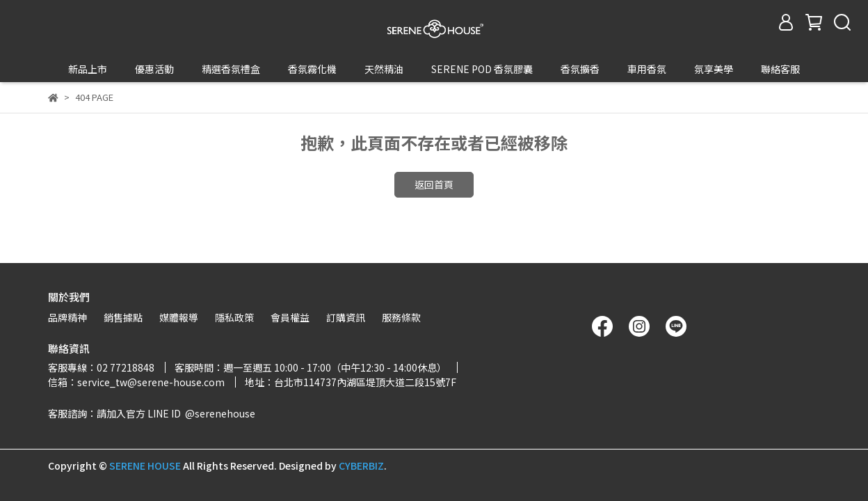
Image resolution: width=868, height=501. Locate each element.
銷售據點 (123, 317)
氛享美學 (714, 69)
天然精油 (384, 69)
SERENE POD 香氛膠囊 (482, 69)
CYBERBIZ (361, 466)
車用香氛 (647, 69)
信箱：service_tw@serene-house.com (136, 382)
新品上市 (88, 69)
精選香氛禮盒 (231, 69)
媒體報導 (179, 317)
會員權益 (290, 317)
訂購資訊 (346, 317)
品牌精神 (67, 317)
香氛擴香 (580, 69)
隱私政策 (234, 317)
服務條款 (401, 317)
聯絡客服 (780, 69)
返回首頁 (434, 159)
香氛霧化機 (312, 69)
